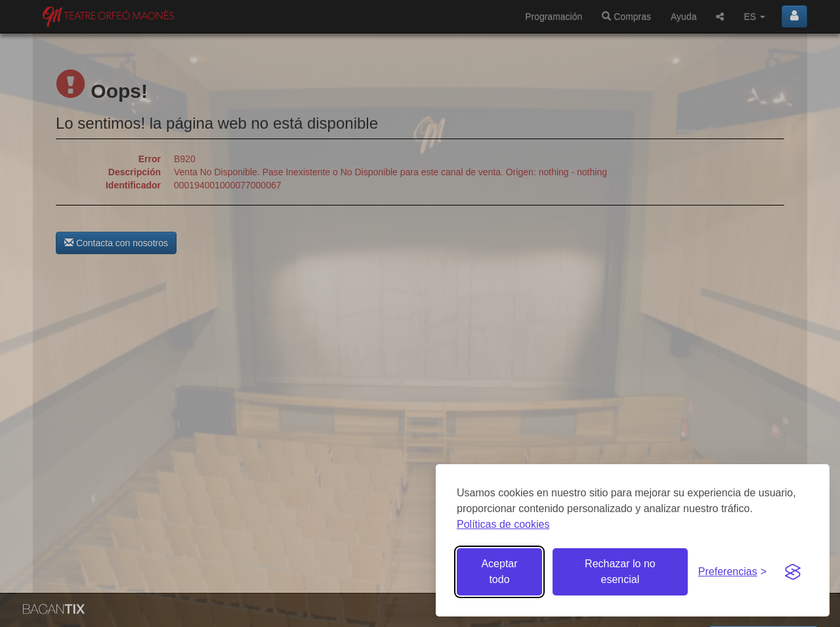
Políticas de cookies (503, 524)
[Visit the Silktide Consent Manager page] (793, 572)
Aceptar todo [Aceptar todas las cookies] (499, 572)
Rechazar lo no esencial (620, 572)
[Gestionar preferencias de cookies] (732, 572)
